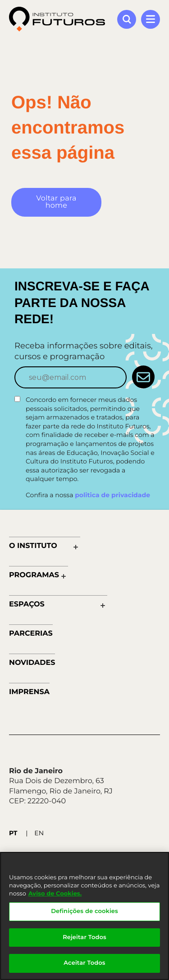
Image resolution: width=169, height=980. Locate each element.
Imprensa (29, 692)
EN (39, 833)
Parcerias (31, 634)
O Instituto (33, 546)
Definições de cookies (84, 911)
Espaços (27, 604)
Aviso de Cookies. (55, 894)
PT (13, 833)
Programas (34, 575)
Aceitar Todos (84, 963)
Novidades (32, 663)
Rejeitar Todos (84, 937)
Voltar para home (56, 202)
